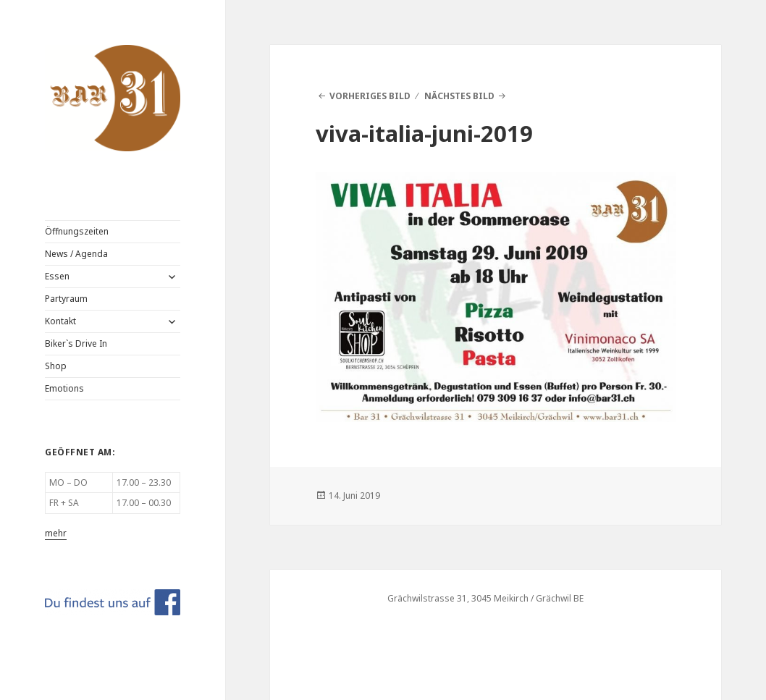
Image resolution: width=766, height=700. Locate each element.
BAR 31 (72, 56)
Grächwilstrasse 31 (427, 598)
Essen (57, 276)
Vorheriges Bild (370, 96)
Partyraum (66, 299)
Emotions (64, 388)
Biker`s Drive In (76, 343)
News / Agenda (76, 254)
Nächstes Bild (459, 96)
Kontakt (60, 321)
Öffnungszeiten (77, 231)
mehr (56, 533)
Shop (56, 366)
